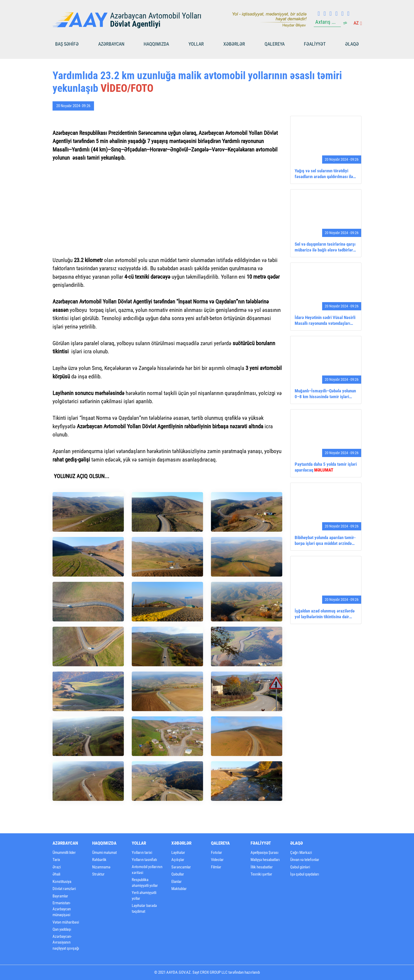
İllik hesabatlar (262, 867)
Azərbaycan (111, 44)
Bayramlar (60, 896)
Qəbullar (178, 874)
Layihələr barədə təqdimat (144, 909)
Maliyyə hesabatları (265, 860)
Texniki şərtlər (261, 874)
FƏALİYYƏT (315, 44)
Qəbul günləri (300, 867)
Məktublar (179, 889)
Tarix (56, 860)
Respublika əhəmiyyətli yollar (145, 883)
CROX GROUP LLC (214, 972)
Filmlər (216, 867)
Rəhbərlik (99, 860)
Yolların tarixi (142, 853)
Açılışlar (178, 860)
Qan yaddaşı (62, 929)
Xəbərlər (234, 44)
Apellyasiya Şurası (265, 853)
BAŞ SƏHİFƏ (67, 44)
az (357, 23)
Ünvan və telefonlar (305, 860)
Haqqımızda (156, 44)
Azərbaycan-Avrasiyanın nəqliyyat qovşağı (66, 942)
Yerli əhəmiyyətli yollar (144, 896)
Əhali (56, 874)
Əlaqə (352, 44)
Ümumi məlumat (104, 853)
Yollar (196, 44)
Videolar (217, 860)
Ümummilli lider (64, 853)
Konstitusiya (62, 882)
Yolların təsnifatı (144, 860)
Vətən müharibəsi (66, 922)
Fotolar (217, 853)
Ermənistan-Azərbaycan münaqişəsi (62, 909)
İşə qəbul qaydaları (305, 874)
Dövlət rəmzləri (64, 889)
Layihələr (178, 853)
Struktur (98, 874)
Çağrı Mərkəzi (301, 853)
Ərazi (57, 867)
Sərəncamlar (181, 867)
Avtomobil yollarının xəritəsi (147, 870)
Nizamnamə (101, 867)
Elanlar (177, 882)
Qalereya (275, 44)
